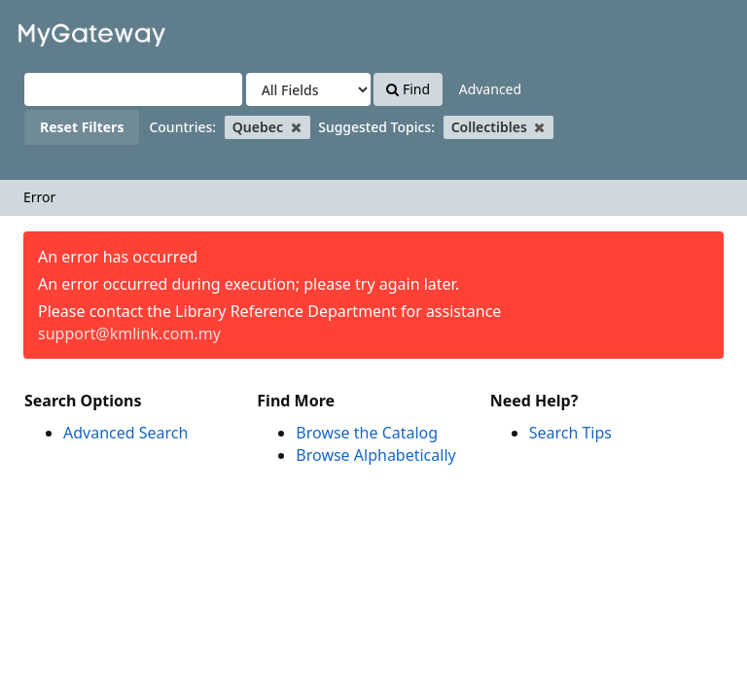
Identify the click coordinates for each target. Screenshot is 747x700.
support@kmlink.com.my (129, 333)
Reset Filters (82, 127)
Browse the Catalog (367, 433)
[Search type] (308, 89)
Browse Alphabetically (375, 455)
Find (408, 89)
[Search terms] (133, 89)
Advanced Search (125, 433)
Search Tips (570, 433)
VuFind (62, 30)
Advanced (490, 89)
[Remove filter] (296, 127)
